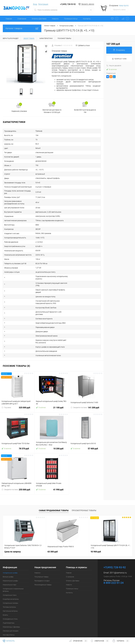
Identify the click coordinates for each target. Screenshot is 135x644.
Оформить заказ (119, 10)
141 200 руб (86, 399)
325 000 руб (17, 399)
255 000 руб (17, 481)
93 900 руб (96, 541)
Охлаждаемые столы (10, 609)
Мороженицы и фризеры (11, 617)
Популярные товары (42, 567)
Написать (9, 641)
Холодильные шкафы (10, 563)
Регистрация (43, 4)
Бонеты (5, 605)
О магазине (22, 19)
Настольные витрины (10, 601)
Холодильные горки (10, 585)
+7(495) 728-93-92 (68, 4)
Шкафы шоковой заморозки (13, 629)
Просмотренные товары (84, 500)
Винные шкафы (8, 567)
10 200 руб (52, 440)
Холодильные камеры (11, 593)
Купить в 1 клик (119, 59)
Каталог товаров (22, 28)
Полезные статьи (71, 19)
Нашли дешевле (114, 66)
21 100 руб (52, 399)
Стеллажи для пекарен (11, 621)
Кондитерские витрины (11, 589)
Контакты (87, 19)
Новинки (37, 563)
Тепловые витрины (9, 597)
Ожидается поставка (79, 397)
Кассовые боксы (9, 625)
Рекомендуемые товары (43, 575)
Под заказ (6, 397)
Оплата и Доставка (39, 19)
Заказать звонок (88, 4)
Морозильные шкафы (10, 571)
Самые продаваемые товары (54, 500)
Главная (9, 19)
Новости (55, 19)
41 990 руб (52, 481)
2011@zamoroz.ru (118, 562)
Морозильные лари (10, 575)
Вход (35, 4)
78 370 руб (17, 440)
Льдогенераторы (9, 613)
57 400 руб (86, 440)
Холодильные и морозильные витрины (13, 580)
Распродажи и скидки (42, 571)
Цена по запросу (13, 541)
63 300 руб (53, 541)
